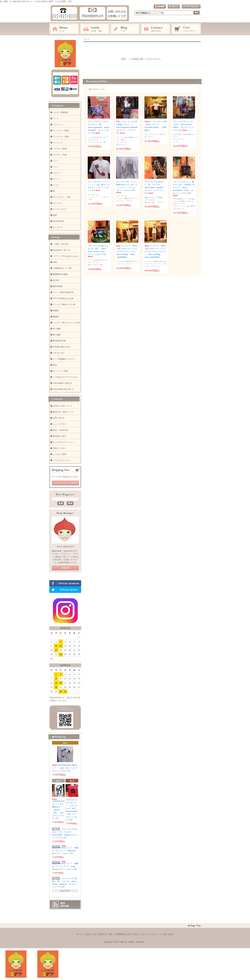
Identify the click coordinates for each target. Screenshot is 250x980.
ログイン (174, 7)
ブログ (125, 29)
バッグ (56, 185)
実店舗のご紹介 (60, 436)
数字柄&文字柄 (59, 341)
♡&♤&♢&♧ (59, 353)
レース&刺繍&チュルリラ (64, 359)
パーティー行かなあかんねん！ (66, 256)
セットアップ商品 (61, 371)
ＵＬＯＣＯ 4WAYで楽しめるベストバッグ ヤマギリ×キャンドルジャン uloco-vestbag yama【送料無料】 (156, 251)
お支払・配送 (95, 29)
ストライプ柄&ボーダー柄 (64, 304)
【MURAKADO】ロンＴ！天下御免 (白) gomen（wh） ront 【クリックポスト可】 (59, 809)
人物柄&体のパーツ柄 (62, 268)
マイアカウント (191, 7)
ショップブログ (60, 424)
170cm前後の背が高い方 (63, 389)
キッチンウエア (60, 209)
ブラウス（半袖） (61, 155)
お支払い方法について (62, 406)
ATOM (65, 906)
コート (56, 118)
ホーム (64, 29)
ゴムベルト (58, 203)
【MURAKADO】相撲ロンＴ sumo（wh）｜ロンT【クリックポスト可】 (65, 768)
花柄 (55, 262)
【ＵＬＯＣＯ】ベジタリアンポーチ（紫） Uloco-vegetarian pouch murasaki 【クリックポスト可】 (99, 127)
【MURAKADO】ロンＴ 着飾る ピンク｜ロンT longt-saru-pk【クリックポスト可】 (65, 866)
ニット (56, 161)
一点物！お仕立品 (61, 244)
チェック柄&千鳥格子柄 (63, 292)
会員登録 (160, 7)
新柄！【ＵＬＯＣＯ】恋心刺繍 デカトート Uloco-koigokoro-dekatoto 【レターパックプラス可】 (128, 127)
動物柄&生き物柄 (60, 274)
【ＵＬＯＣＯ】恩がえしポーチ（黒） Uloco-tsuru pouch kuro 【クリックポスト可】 (98, 251)
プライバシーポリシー (150, 934)
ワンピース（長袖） (62, 131)
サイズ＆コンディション (63, 442)
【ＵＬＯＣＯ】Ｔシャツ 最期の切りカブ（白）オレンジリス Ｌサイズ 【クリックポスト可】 (128, 187)
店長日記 (65, 568)
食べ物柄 (57, 329)
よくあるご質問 (60, 454)
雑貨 (55, 215)
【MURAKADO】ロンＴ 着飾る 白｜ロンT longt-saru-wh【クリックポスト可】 (65, 850)
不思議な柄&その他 (61, 347)
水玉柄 (56, 280)
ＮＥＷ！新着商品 (61, 112)
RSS (63, 903)
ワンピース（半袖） (62, 137)
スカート (57, 173)
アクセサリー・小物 (62, 197)
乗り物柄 (57, 335)
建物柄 (56, 317)
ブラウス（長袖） (61, 149)
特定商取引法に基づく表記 (126, 934)
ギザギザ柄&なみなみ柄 (63, 298)
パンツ (56, 179)
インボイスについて (62, 460)
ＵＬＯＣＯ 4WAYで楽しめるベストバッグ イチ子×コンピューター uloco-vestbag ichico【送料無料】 (128, 251)
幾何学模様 (58, 286)
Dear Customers (61, 430)
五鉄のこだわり (60, 448)
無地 (55, 365)
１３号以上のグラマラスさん (65, 377)
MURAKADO (58, 221)
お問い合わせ (156, 29)
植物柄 (56, 311)
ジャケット (58, 124)
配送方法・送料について (63, 412)
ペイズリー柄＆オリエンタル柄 (66, 323)
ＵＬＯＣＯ (58, 227)
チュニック (58, 143)
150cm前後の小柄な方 (62, 383)
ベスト (56, 167)
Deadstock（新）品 (61, 250)
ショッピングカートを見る (65, 483)
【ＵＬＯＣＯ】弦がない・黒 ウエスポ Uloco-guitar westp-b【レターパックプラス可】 (154, 188)
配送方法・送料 (106, 934)
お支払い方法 (90, 934)
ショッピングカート (186, 29)
